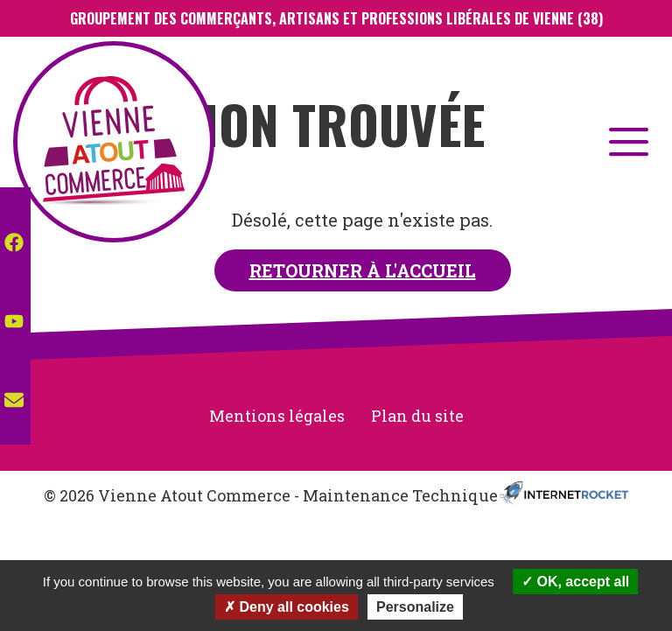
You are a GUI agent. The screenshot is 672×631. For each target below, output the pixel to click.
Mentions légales (277, 416)
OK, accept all (575, 582)
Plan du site (417, 416)
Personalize (415, 607)
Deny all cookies (287, 607)
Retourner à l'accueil (363, 270)
